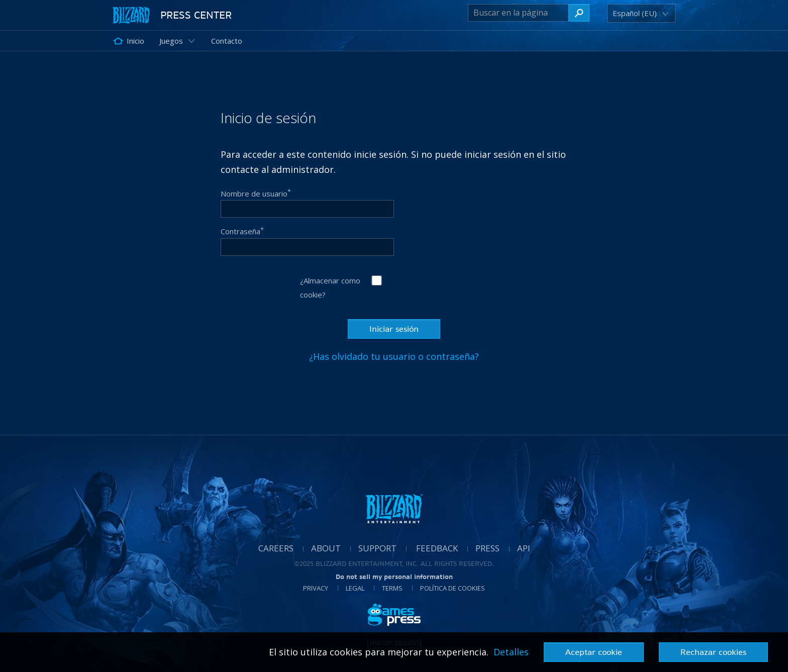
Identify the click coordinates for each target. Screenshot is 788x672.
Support (377, 548)
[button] (636, 13)
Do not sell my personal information (394, 577)
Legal (355, 588)
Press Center (196, 15)
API (524, 548)
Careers (276, 548)
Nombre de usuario (256, 193)
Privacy (316, 588)
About (326, 548)
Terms (392, 588)
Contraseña (242, 231)
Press (487, 548)
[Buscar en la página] (518, 13)
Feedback (437, 548)
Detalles (511, 652)
